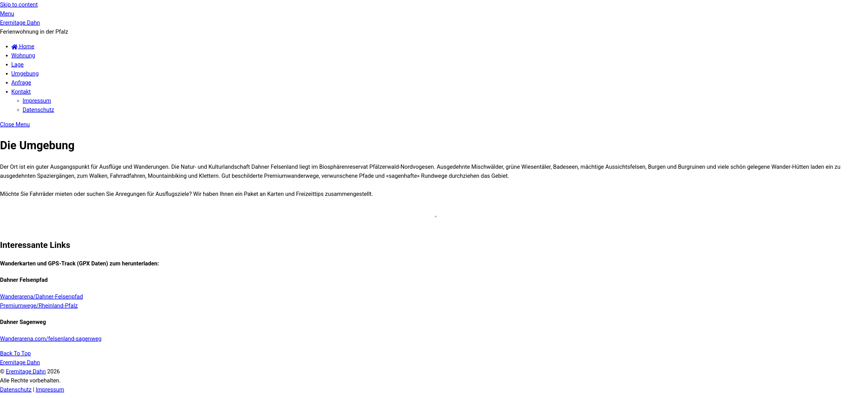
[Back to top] (15, 353)
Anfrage (21, 83)
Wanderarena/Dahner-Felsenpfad (41, 297)
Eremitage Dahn (26, 371)
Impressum (37, 101)
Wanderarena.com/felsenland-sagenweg (51, 339)
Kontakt (21, 92)
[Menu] (7, 14)
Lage (18, 64)
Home (23, 46)
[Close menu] (15, 124)
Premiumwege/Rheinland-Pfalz (39, 306)
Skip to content (19, 5)
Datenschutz (38, 110)
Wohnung (23, 55)
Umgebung (25, 73)
